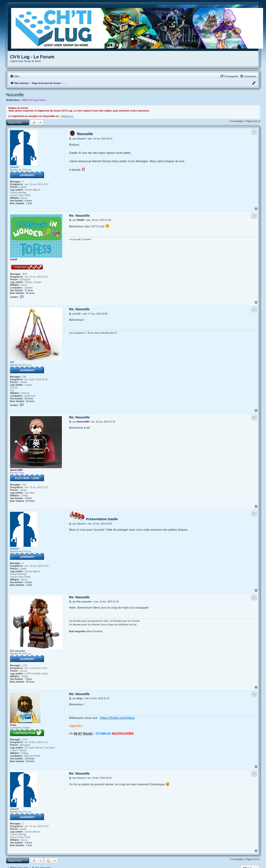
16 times (30, 401)
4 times (28, 201)
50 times (29, 399)
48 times (30, 293)
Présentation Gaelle (102, 519)
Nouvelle (15, 95)
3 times (28, 498)
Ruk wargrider (18, 651)
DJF (12, 362)
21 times (29, 290)
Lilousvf (14, 167)
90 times (30, 682)
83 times (30, 501)
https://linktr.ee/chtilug (117, 718)
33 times (30, 761)
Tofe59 (14, 260)
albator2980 (16, 470)
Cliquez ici (67, 116)
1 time (29, 203)
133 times (30, 759)
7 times (28, 679)
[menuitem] (15, 76)
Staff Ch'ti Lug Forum (34, 100)
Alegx (13, 725)
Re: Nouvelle (79, 215)
